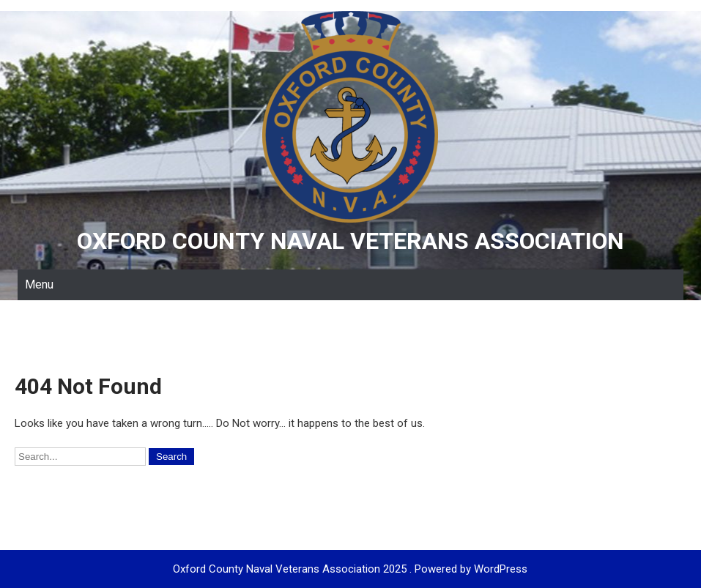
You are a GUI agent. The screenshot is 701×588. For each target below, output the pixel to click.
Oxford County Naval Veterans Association (350, 241)
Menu (39, 284)
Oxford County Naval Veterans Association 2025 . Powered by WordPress (350, 569)
